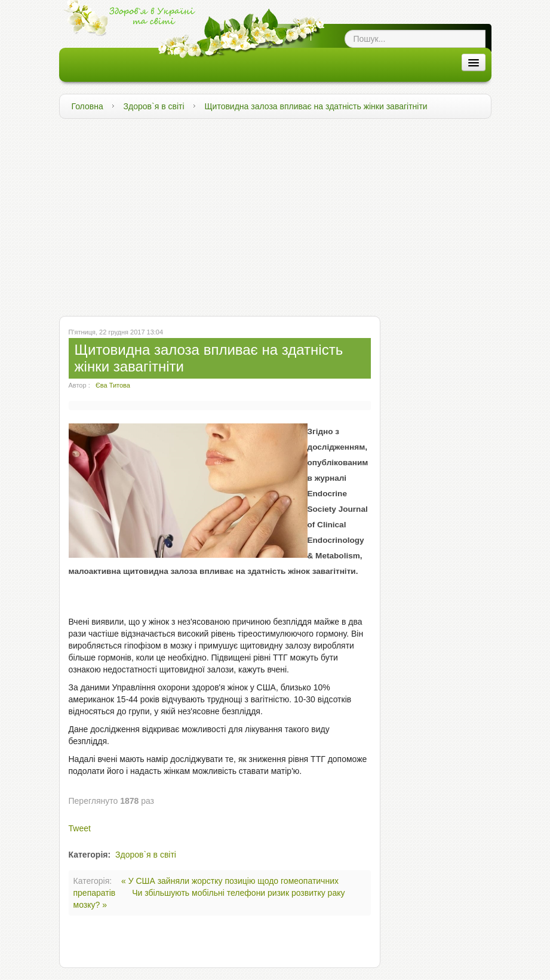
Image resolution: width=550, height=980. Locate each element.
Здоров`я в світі (154, 106)
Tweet (80, 828)
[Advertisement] (275, 214)
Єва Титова (113, 385)
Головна (87, 106)
